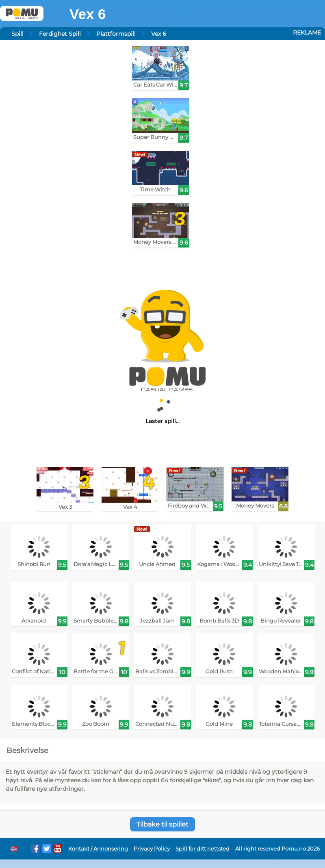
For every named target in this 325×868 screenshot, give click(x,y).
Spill (17, 34)
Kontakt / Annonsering (98, 849)
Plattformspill (116, 34)
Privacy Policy (152, 849)
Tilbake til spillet (162, 824)
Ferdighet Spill (60, 34)
